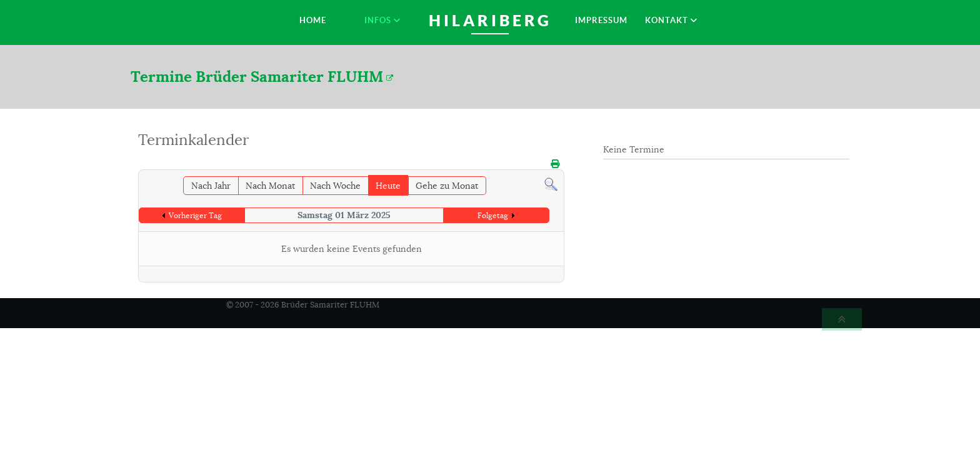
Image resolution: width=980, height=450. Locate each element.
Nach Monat (270, 186)
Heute (388, 186)
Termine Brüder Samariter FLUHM (262, 77)
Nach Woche (335, 186)
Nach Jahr (211, 186)
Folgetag (493, 215)
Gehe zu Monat (447, 186)
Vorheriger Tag (195, 215)
